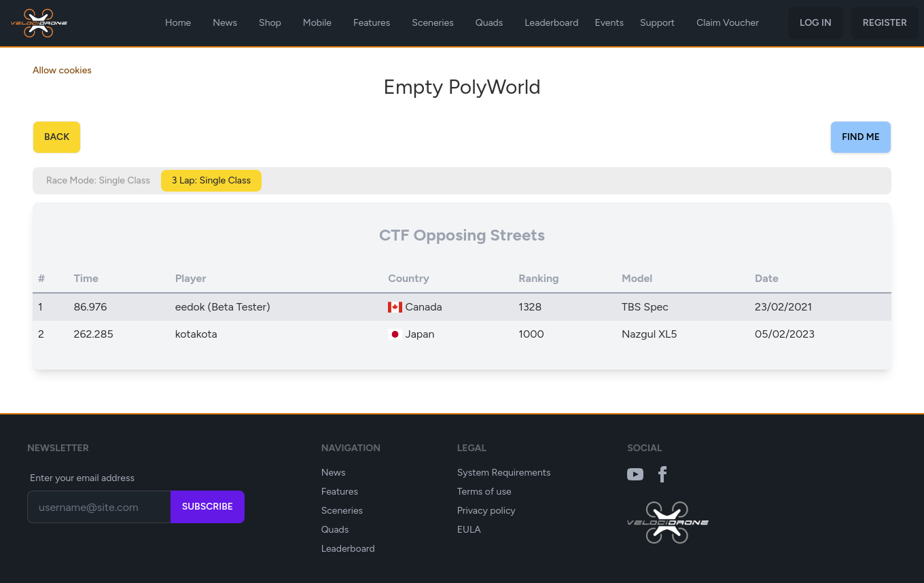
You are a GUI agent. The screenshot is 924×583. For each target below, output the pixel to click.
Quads (490, 23)
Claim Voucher (728, 23)
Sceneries (432, 23)
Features (372, 23)
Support (657, 23)
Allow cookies (62, 70)
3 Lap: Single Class (211, 180)
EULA (469, 530)
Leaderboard (551, 23)
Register (885, 23)
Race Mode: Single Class (98, 180)
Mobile (317, 23)
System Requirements (504, 473)
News (225, 23)
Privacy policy (486, 511)
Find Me (861, 137)
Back (57, 137)
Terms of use (484, 492)
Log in (816, 23)
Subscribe (208, 507)
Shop (270, 23)
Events (609, 23)
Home (178, 23)
